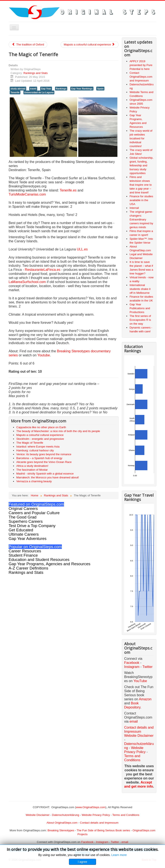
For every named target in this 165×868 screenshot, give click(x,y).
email (134, 721)
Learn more (119, 855)
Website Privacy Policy (96, 815)
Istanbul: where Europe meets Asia (38, 447)
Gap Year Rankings (82, 89)
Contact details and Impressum (99, 823)
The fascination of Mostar (32, 470)
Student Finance (23, 555)
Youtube (44, 355)
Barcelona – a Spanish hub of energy (39, 458)
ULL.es (82, 249)
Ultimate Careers (24, 534)
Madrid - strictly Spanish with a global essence (45, 474)
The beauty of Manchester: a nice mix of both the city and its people (58, 431)
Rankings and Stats (36, 73)
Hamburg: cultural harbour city (35, 450)
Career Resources (25, 551)
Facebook (132, 663)
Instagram (132, 667)
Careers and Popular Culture (34, 513)
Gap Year (46, 89)
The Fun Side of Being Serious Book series (103, 830)
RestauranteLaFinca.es (43, 270)
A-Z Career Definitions (28, 568)
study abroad (18, 89)
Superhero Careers (26, 521)
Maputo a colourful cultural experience (89, 44)
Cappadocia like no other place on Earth (41, 427)
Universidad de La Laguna (39, 92)
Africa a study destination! (32, 466)
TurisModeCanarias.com (27, 194)
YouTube (140, 681)
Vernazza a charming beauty (34, 481)
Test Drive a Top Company (32, 526)
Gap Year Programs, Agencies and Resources (50, 564)
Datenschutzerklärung (66, 815)
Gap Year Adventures (27, 539)
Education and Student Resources (39, 560)
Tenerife (15, 92)
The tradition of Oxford (28, 44)
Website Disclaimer (139, 736)
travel (33, 89)
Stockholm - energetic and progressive (40, 439)
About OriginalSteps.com (62, 823)
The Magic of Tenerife (30, 443)
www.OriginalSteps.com (91, 807)
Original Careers (23, 509)
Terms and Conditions (126, 815)
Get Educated (21, 530)
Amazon (145, 699)
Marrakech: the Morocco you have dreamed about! (48, 477)
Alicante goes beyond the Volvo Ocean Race (44, 462)
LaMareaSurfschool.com (27, 282)
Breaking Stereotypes (61, 830)
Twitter (147, 667)
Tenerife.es (68, 190)
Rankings (61, 89)
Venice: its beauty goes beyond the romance (44, 454)
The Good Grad (23, 517)
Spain (100, 89)
